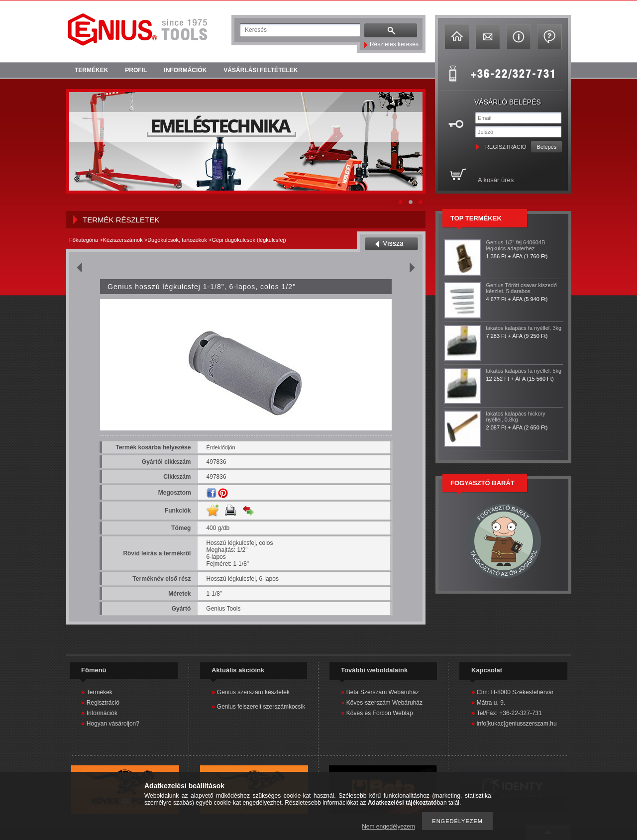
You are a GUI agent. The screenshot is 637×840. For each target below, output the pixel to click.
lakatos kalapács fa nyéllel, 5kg (524, 371)
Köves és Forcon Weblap (380, 713)
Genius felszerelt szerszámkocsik (261, 707)
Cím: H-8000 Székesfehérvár (515, 692)
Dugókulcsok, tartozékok (177, 240)
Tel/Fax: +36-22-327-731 (509, 713)
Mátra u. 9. (491, 703)
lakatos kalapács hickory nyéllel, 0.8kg (516, 417)
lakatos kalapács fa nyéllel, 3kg (524, 328)
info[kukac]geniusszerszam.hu (517, 724)
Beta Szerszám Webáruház (383, 692)
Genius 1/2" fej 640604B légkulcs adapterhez (516, 245)
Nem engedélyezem (388, 827)
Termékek (100, 692)
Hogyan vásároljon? (113, 724)
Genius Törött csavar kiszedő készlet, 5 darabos (522, 288)
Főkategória (84, 240)
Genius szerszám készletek (253, 692)
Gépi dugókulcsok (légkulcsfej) (249, 240)
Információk (102, 713)
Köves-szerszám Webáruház (384, 703)
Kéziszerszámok (123, 240)
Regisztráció (103, 703)
